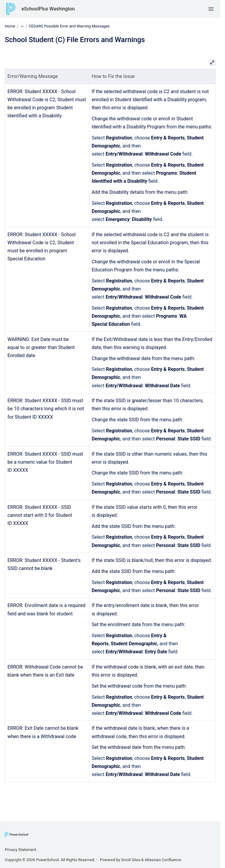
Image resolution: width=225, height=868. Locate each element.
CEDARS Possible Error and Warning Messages (69, 26)
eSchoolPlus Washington (48, 9)
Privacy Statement (20, 850)
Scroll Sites (131, 860)
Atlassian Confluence (163, 860)
